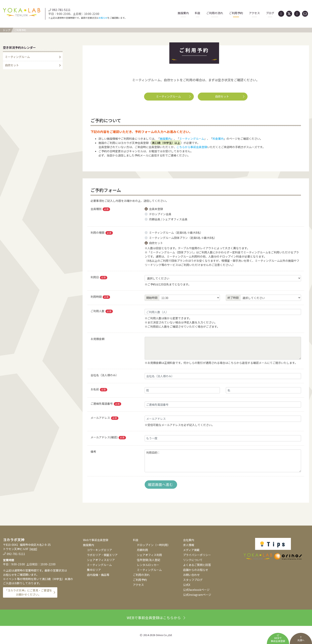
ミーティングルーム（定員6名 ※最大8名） (176, 233)
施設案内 (183, 13)
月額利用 (142, 550)
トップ (7, 30)
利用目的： (223, 461)
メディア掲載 (191, 550)
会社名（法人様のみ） (104, 375)
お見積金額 (97, 339)
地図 (33, 549)
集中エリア (94, 570)
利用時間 (100, 297)
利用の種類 (102, 233)
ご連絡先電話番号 (106, 404)
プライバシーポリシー (197, 555)
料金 (198, 13)
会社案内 (189, 540)
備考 (93, 451)
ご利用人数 (102, 311)
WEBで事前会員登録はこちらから (156, 618)
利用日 (99, 277)
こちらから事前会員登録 (192, 147)
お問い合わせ (191, 575)
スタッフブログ (193, 580)
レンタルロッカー (148, 565)
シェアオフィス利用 (149, 555)
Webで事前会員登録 (96, 540)
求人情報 (189, 545)
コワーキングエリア (99, 550)
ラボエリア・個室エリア (102, 555)
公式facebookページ (196, 590)
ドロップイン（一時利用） (154, 545)
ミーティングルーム (173, 96)
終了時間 (233, 298)
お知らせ (103, 18)
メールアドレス (104, 418)
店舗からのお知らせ (196, 570)
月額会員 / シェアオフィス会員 (168, 219)
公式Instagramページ (197, 595)
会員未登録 (156, 209)
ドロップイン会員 (160, 214)
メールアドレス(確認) (108, 437)
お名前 (99, 389)
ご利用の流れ (215, 13)
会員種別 (100, 209)
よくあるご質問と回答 (197, 565)
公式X (187, 585)
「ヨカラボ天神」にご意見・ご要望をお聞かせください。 (28, 592)
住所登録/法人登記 (149, 560)
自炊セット (230, 96)
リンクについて (193, 560)
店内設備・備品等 (98, 575)
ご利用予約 (236, 13)
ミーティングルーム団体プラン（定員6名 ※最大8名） (183, 238)
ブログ (270, 13)
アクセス (254, 13)
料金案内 (218, 139)
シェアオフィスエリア (101, 560)
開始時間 (152, 298)
